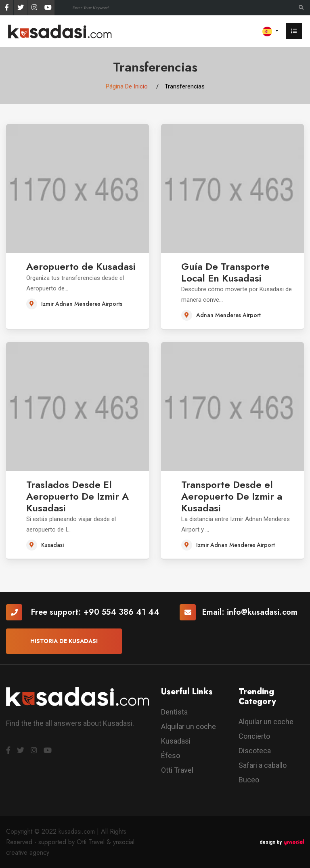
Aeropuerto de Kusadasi (81, 266)
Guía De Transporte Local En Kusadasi (225, 272)
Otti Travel (177, 770)
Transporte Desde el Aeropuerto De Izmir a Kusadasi (232, 496)
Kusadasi (176, 741)
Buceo (249, 780)
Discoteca (255, 751)
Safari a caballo (263, 765)
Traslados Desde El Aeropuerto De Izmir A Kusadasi (77, 496)
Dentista (174, 712)
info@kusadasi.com (262, 612)
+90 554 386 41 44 (121, 612)
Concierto (254, 736)
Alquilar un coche (189, 726)
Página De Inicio (127, 86)
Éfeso (171, 756)
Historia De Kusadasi (64, 641)
